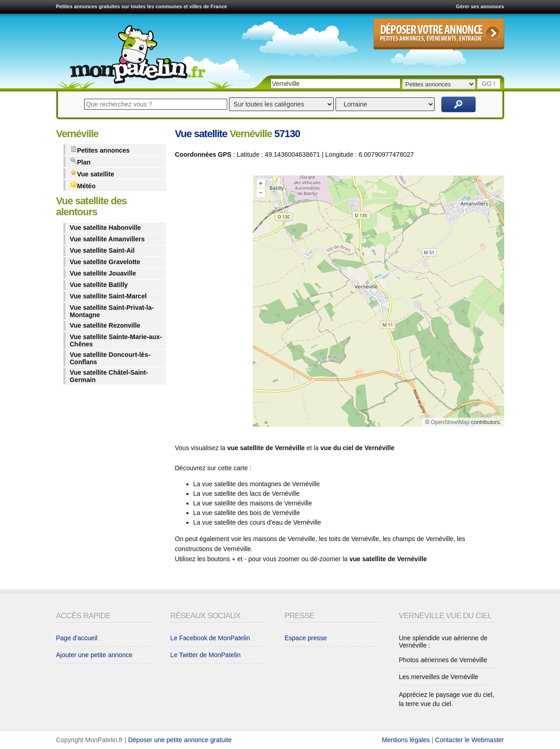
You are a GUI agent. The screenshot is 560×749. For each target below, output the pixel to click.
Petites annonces (100, 150)
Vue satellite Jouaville (103, 273)
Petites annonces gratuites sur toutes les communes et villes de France (142, 6)
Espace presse (306, 638)
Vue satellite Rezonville (105, 325)
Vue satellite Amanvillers (107, 239)
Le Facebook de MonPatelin (210, 638)
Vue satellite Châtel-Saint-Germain (109, 376)
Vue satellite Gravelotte (105, 262)
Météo (83, 185)
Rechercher (459, 104)
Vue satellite (92, 173)
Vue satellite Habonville (106, 228)
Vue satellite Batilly (99, 285)
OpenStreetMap (450, 422)
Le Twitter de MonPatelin (206, 655)
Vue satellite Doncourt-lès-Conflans (110, 358)
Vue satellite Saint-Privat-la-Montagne (112, 311)
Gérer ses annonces (480, 6)
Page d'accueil (77, 638)
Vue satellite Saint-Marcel (108, 296)
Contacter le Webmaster (470, 740)
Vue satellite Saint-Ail (102, 250)
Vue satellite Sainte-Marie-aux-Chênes (116, 340)
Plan (80, 162)
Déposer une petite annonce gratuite (180, 740)
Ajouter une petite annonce (94, 655)
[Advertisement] (212, 303)
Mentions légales (406, 740)
